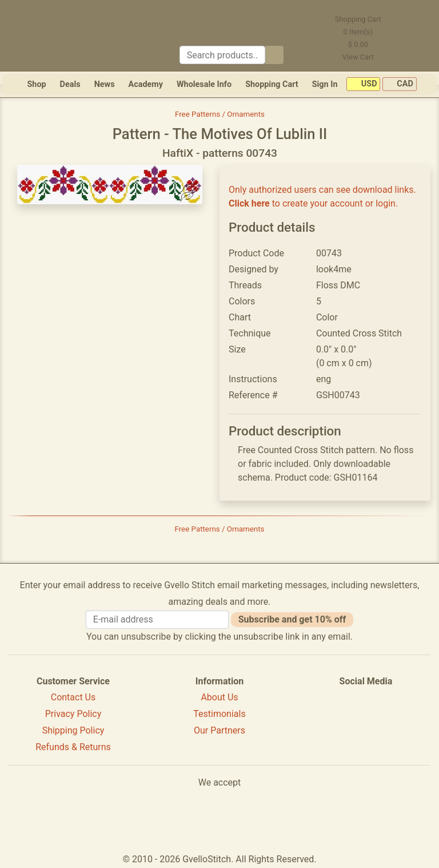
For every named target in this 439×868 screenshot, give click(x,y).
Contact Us (73, 697)
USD (363, 84)
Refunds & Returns (73, 747)
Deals (70, 84)
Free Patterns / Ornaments (220, 114)
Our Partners (219, 730)
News (105, 84)
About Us (219, 697)
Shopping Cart (272, 84)
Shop (36, 84)
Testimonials (219, 714)
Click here (249, 203)
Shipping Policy (73, 730)
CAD (400, 84)
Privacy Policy (73, 714)
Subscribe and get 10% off (292, 619)
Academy (146, 84)
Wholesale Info (204, 84)
